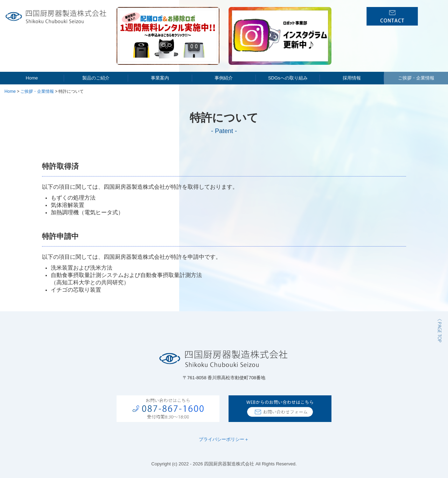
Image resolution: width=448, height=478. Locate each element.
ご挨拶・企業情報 (416, 78)
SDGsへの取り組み (288, 78)
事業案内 (160, 78)
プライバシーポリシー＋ (224, 439)
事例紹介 (224, 78)
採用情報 (352, 78)
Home (32, 78)
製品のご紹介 (96, 78)
